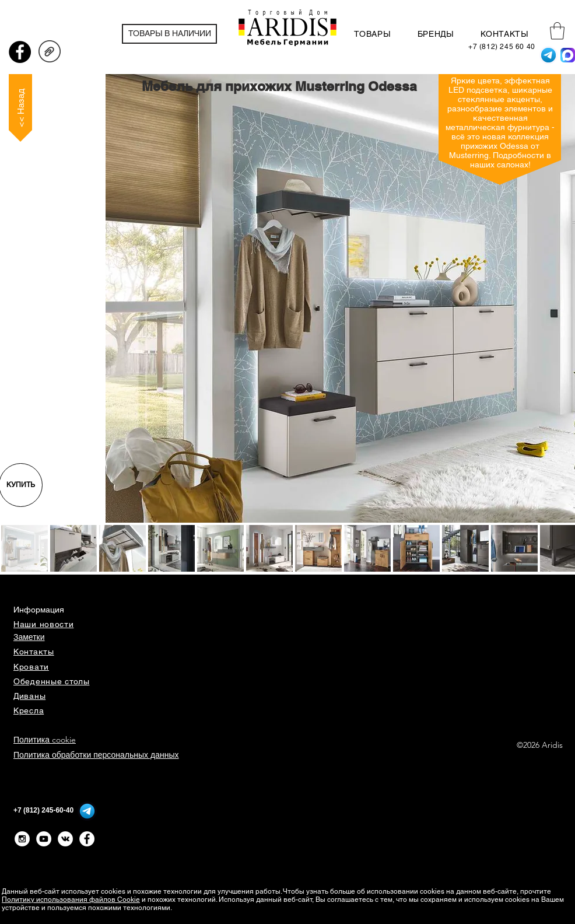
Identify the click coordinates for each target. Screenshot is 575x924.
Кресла (29, 710)
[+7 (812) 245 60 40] (502, 47)
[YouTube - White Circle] (44, 839)
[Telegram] (548, 55)
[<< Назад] (20, 108)
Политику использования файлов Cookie (71, 900)
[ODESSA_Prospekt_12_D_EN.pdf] (50, 53)
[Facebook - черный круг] (20, 52)
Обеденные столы (52, 681)
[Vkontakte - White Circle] (65, 839)
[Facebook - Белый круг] (87, 839)
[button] (557, 31)
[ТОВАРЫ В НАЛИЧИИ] (169, 34)
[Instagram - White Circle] (22, 839)
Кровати (31, 667)
